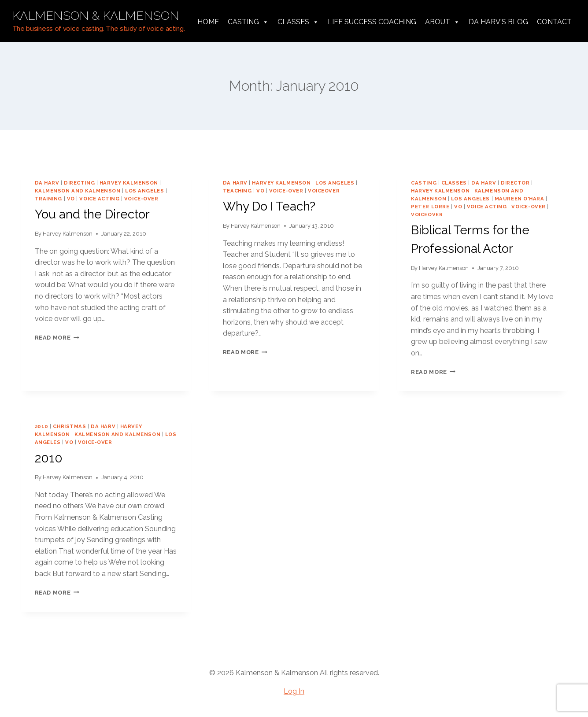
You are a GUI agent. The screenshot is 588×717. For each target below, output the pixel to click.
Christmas (69, 426)
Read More (57, 338)
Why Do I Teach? (269, 206)
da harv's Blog (498, 22)
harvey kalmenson (129, 183)
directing (79, 183)
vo (71, 199)
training (48, 199)
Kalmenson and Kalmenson (78, 191)
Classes (298, 22)
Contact (554, 22)
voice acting (99, 199)
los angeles (144, 191)
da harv (47, 183)
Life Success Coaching (372, 22)
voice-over (141, 199)
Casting (248, 22)
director (515, 183)
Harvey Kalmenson (68, 234)
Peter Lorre (430, 207)
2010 (42, 426)
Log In (294, 691)
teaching (237, 191)
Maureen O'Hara (520, 199)
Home (208, 22)
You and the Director (92, 214)
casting (424, 183)
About (442, 22)
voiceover (324, 191)
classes (454, 183)
